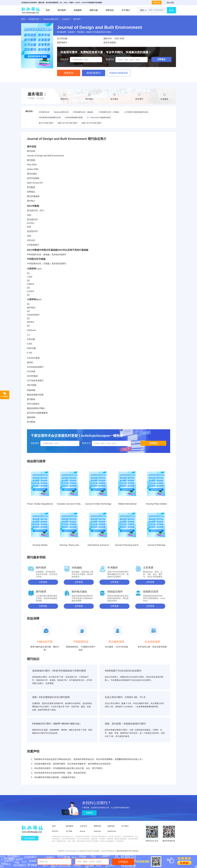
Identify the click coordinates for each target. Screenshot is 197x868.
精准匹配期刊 (94, 73)
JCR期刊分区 (44, 112)
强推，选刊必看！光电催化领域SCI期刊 (125, 724)
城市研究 (77, 19)
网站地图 (170, 3)
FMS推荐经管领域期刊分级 (50, 117)
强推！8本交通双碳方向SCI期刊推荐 (51, 697)
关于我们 (126, 10)
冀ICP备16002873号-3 (124, 851)
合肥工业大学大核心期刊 (91, 123)
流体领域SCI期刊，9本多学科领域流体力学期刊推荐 (59, 671)
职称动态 (110, 10)
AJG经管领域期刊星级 (74, 117)
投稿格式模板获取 (119, 73)
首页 (48, 10)
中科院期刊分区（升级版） (110, 112)
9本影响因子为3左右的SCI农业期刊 (123, 671)
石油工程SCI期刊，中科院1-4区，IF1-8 (125, 697)
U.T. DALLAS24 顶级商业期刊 (99, 117)
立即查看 (43, 582)
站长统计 (136, 851)
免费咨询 (69, 73)
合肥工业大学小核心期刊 (67, 123)
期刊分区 (55, 831)
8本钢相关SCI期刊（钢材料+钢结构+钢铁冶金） (57, 724)
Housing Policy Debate (156, 504)
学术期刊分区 (34, 19)
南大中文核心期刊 (46, 123)
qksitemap (97, 831)
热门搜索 (69, 831)
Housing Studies (40, 545)
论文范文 (83, 826)
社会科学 (66, 19)
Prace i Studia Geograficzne (40, 504)
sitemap (83, 831)
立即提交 (123, 862)
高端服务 (78, 10)
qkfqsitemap (112, 831)
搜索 (171, 10)
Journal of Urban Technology (98, 504)
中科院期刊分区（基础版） (84, 112)
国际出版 (94, 10)
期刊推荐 (62, 10)
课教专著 (97, 826)
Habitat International (127, 504)
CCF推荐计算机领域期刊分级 (136, 112)
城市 (29, 322)
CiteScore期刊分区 (51, 19)
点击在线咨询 (30, 838)
